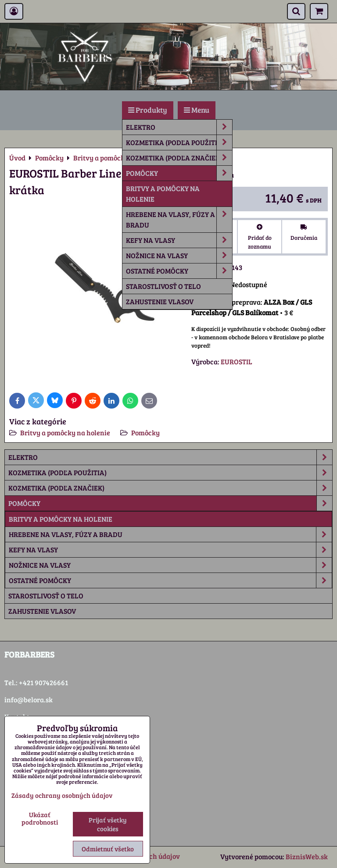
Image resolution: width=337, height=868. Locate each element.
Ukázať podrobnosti (40, 818)
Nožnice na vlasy (179, 256)
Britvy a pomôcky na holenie (163, 194)
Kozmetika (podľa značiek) (179, 158)
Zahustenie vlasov (160, 301)
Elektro (179, 127)
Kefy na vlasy (179, 240)
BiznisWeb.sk (307, 856)
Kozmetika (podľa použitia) (179, 142)
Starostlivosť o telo (163, 286)
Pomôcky (179, 173)
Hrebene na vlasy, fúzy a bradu (179, 220)
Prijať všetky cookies (108, 824)
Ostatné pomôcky (179, 271)
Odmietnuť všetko (108, 849)
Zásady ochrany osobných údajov (62, 795)
